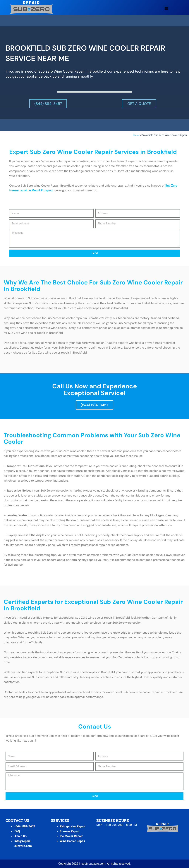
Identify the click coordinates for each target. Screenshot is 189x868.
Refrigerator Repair (73, 826)
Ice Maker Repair (71, 836)
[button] (166, 8)
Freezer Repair (70, 831)
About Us (20, 836)
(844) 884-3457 (25, 826)
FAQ (17, 831)
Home (136, 135)
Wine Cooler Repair (73, 841)
